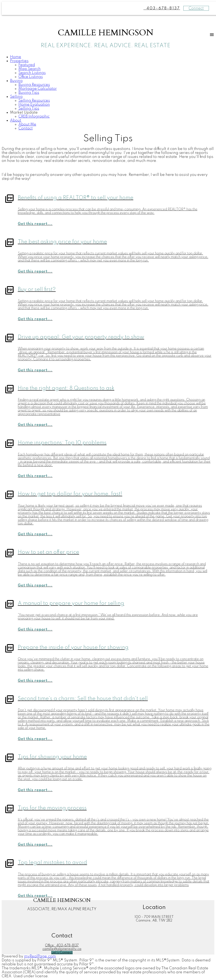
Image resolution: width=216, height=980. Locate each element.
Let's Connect (62, 953)
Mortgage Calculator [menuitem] (38, 89)
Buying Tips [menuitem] (29, 93)
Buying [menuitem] (16, 81)
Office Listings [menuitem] (31, 77)
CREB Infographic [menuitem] (34, 117)
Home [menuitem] (16, 57)
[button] (62, 953)
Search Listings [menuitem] (32, 73)
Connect (196, 8)
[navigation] (108, 93)
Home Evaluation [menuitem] (34, 105)
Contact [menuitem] (26, 128)
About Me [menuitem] (27, 124)
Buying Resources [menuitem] (34, 85)
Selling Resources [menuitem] (34, 101)
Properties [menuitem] (19, 61)
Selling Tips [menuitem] (29, 109)
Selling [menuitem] (16, 97)
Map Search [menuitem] (30, 69)
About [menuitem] (16, 121)
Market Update (24, 113)
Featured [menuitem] (27, 65)
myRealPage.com (40, 956)
